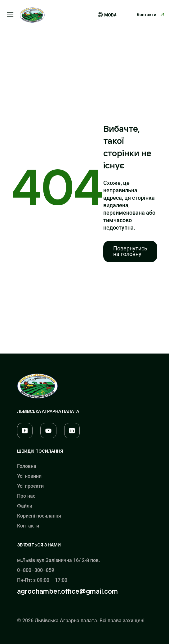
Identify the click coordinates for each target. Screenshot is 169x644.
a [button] (10, 15)
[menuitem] (130, 251)
